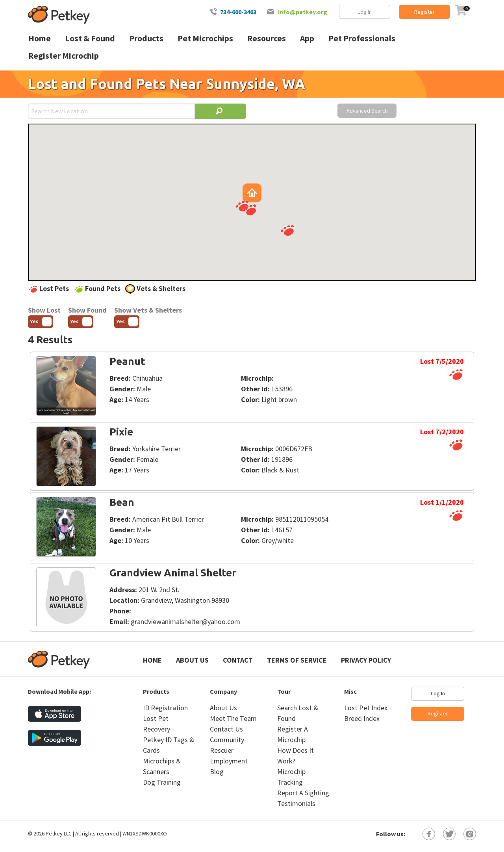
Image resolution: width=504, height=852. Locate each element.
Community (227, 740)
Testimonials (296, 803)
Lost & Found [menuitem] (90, 38)
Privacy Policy (366, 660)
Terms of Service (297, 660)
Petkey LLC (59, 833)
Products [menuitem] (146, 38)
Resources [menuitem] (267, 38)
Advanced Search (367, 111)
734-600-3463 (238, 12)
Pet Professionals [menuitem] (362, 38)
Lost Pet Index (366, 708)
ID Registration (165, 708)
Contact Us (226, 729)
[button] (287, 230)
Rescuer (222, 750)
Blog (217, 771)
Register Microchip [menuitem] (64, 56)
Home (152, 660)
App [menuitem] (307, 38)
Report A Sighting (303, 793)
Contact (238, 660)
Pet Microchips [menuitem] (205, 38)
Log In (365, 12)
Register (424, 12)
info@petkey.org (303, 12)
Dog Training (162, 782)
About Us (192, 660)
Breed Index (362, 718)
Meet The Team (233, 718)
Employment (229, 761)
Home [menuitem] (40, 38)
